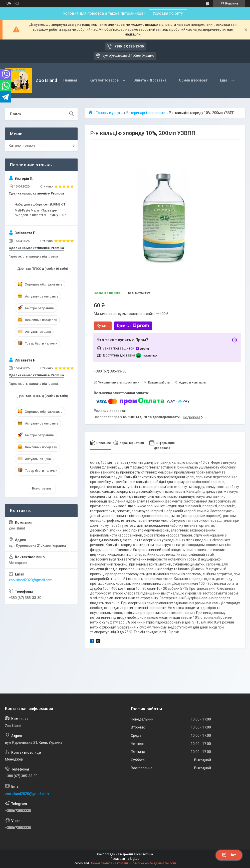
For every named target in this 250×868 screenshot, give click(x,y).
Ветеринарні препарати (146, 113)
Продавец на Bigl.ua (125, 859)
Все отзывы (41, 488)
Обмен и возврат (193, 80)
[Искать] (72, 114)
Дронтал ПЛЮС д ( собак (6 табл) (43, 269)
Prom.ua (147, 854)
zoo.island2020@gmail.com (31, 580)
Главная (70, 80)
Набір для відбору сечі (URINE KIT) (41, 204)
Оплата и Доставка (150, 80)
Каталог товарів (22, 145)
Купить (103, 326)
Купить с (133, 326)
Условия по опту (168, 13)
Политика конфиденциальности (153, 863)
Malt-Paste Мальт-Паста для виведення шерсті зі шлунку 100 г (40, 213)
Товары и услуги (109, 113)
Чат (229, 855)
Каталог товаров (104, 80)
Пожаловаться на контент (110, 863)
